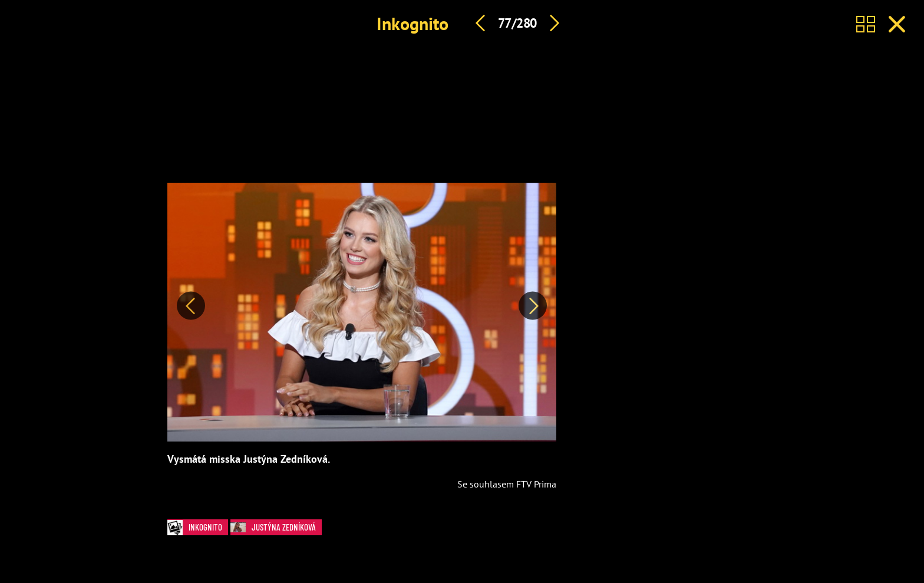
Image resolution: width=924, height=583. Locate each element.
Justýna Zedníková (276, 527)
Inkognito (412, 23)
